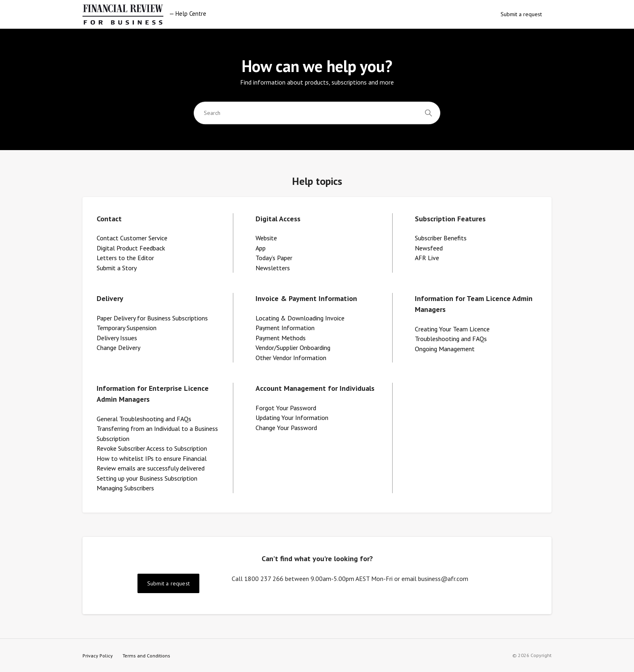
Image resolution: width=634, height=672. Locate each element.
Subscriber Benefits (441, 238)
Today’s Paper (274, 258)
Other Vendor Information (291, 358)
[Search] (317, 113)
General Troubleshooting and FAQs (144, 419)
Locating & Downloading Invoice (300, 318)
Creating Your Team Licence (452, 329)
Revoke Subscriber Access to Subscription (152, 448)
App (261, 248)
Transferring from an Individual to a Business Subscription (157, 434)
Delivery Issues (117, 338)
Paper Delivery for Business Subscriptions (152, 318)
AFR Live (427, 258)
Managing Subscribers (125, 488)
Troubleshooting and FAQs (451, 339)
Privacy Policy (98, 656)
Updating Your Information (292, 418)
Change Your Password (286, 428)
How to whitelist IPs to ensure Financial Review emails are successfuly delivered (152, 463)
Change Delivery (118, 348)
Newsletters (273, 268)
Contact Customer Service (132, 238)
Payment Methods (281, 338)
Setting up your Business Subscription (147, 478)
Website (266, 238)
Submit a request (521, 14)
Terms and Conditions (146, 656)
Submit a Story (117, 268)
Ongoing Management (445, 349)
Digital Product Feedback (131, 248)
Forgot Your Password (286, 408)
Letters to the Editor (125, 258)
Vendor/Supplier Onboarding (293, 348)
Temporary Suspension (127, 328)
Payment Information (285, 328)
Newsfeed (429, 248)
